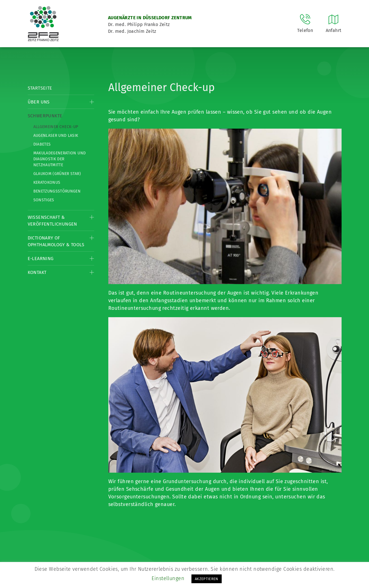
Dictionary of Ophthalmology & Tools (56, 241)
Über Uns (39, 102)
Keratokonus (47, 182)
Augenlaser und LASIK (56, 136)
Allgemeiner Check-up (56, 127)
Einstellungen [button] (168, 578)
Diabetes (42, 144)
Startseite (40, 88)
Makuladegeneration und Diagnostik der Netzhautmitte (60, 159)
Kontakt (37, 272)
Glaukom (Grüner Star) (57, 174)
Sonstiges (44, 200)
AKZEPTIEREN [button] (207, 579)
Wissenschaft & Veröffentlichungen (52, 221)
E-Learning (41, 259)
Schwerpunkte (45, 116)
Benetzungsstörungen (57, 191)
